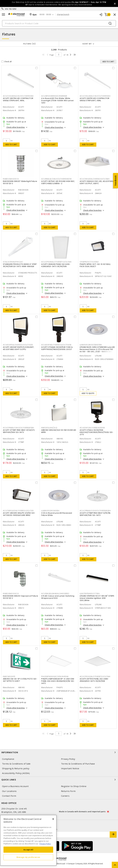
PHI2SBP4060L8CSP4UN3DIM (55, 676)
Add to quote (88, 393)
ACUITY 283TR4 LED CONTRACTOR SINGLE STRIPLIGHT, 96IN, (18, 99)
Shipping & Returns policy (16, 768)
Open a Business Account (15, 786)
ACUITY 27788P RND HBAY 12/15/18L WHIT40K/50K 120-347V (95, 514)
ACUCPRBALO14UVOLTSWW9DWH (18, 428)
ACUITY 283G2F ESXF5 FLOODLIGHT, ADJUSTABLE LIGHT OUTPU (19, 348)
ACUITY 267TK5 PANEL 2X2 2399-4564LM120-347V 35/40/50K (94, 680)
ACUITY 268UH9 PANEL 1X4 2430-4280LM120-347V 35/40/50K (56, 265)
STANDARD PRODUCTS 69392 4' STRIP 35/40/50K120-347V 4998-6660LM (20, 265)
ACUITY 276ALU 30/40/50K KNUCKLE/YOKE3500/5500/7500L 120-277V (97, 432)
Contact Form (9, 796)
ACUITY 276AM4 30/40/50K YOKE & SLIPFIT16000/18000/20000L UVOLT (57, 348)
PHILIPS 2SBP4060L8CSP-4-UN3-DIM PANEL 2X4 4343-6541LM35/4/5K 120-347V (58, 681)
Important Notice (70, 768)
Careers (65, 796)
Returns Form (68, 791)
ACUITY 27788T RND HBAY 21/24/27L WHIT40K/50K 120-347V (19, 431)
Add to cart (11, 145)
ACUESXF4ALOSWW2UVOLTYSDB (56, 345)
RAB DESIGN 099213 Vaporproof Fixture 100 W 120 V (20, 597)
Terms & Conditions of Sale (16, 764)
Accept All (28, 850)
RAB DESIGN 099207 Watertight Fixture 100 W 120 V (20, 182)
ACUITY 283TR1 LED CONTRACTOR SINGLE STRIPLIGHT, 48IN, (95, 99)
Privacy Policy (68, 759)
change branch (63, 14)
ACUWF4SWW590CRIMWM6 (54, 96)
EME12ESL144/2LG (49, 428)
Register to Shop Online (74, 786)
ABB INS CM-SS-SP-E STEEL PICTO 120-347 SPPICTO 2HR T (20, 680)
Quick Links (59, 780)
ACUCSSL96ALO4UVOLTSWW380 (18, 96)
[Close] (53, 819)
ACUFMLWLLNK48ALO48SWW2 (55, 594)
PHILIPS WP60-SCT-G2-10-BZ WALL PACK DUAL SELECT (95, 265)
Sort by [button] (87, 44)
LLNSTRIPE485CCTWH (90, 594)
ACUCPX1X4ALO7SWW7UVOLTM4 (56, 262)
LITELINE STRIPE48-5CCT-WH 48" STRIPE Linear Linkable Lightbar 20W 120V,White (97, 598)
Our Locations (9, 791)
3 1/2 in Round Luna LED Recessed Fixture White (57, 514)
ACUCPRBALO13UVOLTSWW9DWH (95, 511)
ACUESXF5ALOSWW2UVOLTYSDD (18, 345)
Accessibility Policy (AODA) (16, 773)
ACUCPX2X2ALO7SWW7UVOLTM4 (95, 676)
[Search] (59, 23)
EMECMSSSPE (9, 676)
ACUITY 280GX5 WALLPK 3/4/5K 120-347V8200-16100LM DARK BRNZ (19, 514)
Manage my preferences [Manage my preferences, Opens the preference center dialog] (28, 857)
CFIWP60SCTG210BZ (89, 262)
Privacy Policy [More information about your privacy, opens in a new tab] (45, 844)
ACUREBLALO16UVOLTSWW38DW (56, 179)
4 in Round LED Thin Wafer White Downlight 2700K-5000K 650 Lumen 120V (57, 101)
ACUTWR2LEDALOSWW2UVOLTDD (18, 511)
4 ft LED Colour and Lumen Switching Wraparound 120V (58, 597)
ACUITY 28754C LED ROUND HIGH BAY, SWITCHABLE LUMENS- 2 (58, 182)
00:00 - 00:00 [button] (45, 15)
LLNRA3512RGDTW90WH (91, 345)
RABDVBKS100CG (11, 594)
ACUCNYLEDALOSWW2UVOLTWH (95, 179)
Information (59, 752)
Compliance (8, 759)
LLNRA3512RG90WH (50, 511)
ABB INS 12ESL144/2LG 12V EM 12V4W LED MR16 (59, 431)
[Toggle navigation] (3, 15)
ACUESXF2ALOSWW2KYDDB (92, 428)
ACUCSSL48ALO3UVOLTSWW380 (95, 96)
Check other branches (16, 127)
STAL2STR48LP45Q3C (13, 262)
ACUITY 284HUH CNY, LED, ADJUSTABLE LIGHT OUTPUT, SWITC (97, 182)
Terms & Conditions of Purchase (78, 764)
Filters (29, 44)
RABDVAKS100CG (11, 179)
